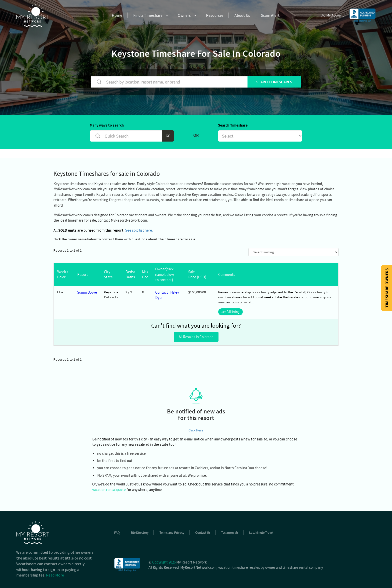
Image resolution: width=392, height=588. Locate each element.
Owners (184, 15)
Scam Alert (270, 15)
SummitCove (87, 292)
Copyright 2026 (164, 562)
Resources (215, 15)
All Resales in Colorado (196, 337)
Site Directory (140, 533)
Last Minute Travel (261, 533)
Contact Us (203, 533)
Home (117, 15)
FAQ (117, 533)
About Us (242, 15)
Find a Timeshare (148, 15)
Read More (55, 575)
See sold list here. (139, 230)
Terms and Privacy (172, 533)
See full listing (230, 312)
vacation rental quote (109, 490)
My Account (332, 15)
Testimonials (230, 533)
